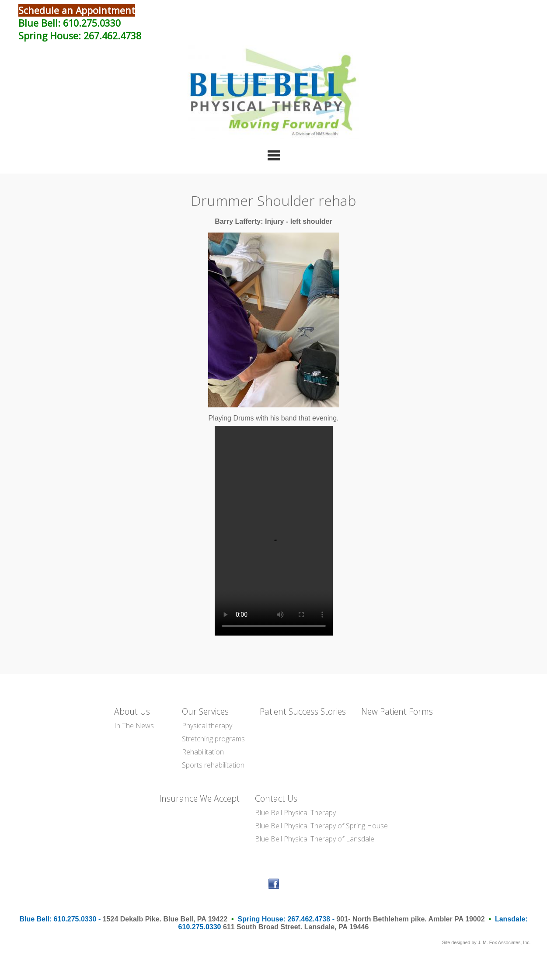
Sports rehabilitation (213, 765)
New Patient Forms (397, 711)
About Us (132, 711)
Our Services (205, 711)
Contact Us (276, 798)
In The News (134, 726)
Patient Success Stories (303, 711)
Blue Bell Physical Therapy (295, 813)
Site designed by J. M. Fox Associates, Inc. (486, 942)
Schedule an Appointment (77, 10)
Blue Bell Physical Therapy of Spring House (321, 826)
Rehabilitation (203, 752)
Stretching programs (213, 739)
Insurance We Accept (199, 798)
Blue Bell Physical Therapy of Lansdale (315, 839)
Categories (274, 155)
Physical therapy (207, 726)
